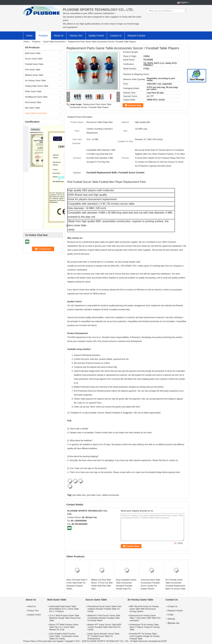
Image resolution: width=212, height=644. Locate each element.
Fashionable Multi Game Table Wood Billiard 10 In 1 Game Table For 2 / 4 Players (64, 609)
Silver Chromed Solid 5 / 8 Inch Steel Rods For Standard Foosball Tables (77, 584)
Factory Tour (76, 36)
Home (29, 36)
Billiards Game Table (34, 75)
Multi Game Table (33, 53)
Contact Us (116, 36)
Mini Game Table (32, 108)
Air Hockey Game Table (35, 81)
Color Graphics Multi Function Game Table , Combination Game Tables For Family (64, 636)
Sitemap (171, 619)
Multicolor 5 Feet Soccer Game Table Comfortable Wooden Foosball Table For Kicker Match (104, 618)
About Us (59, 36)
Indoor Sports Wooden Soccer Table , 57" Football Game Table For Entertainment (104, 636)
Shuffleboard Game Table (36, 97)
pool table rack (79, 495)
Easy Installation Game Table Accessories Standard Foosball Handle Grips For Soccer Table (126, 586)
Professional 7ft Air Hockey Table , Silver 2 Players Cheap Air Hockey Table (145, 627)
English (184, 2)
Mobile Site (173, 623)
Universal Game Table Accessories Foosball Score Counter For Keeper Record (151, 584)
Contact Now (135, 105)
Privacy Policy (29, 641)
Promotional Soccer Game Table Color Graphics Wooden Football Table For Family (104, 609)
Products (43, 36)
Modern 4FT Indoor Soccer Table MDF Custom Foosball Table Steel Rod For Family (104, 627)
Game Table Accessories (54, 42)
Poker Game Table (33, 91)
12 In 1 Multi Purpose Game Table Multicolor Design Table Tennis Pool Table (65, 618)
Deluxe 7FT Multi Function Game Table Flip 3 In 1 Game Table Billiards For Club (64, 627)
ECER (164, 641)
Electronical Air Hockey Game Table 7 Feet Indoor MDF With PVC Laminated (145, 618)
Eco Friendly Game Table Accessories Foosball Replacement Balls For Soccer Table (175, 584)
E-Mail (170, 615)
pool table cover (94, 495)
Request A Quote (136, 36)
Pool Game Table (33, 70)
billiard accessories (111, 495)
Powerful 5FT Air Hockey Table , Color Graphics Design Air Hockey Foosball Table (145, 636)
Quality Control (96, 36)
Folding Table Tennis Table (37, 86)
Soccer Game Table (34, 59)
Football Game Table (34, 64)
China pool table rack (46, 641)
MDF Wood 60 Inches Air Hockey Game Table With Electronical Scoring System (144, 609)
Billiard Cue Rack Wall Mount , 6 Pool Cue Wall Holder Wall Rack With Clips (102, 584)
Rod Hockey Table (33, 102)
